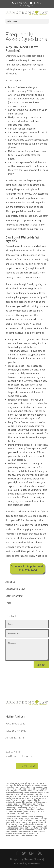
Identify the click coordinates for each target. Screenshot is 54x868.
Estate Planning (14, 596)
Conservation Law (15, 589)
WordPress (34, 863)
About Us (10, 582)
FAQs (8, 603)
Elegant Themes (33, 859)
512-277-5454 (27, 766)
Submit (41, 665)
